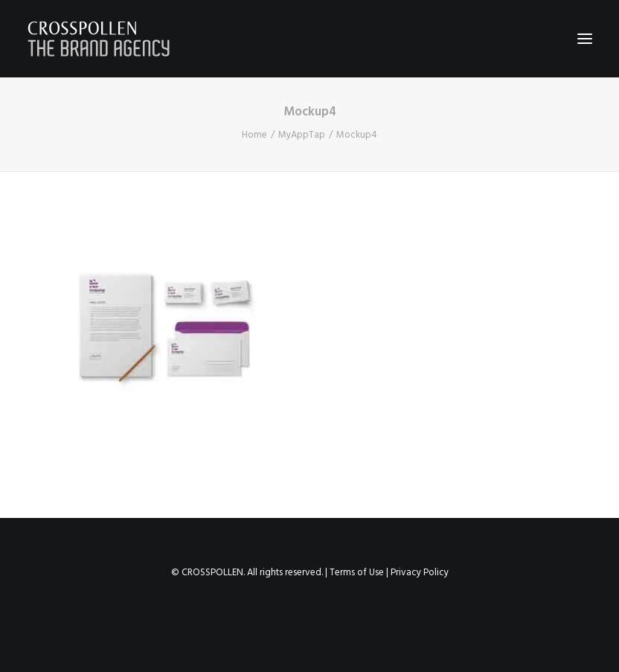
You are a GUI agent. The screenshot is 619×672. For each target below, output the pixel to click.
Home (254, 135)
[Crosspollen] (99, 39)
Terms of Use (357, 573)
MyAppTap (302, 135)
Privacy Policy (420, 573)
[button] (585, 39)
